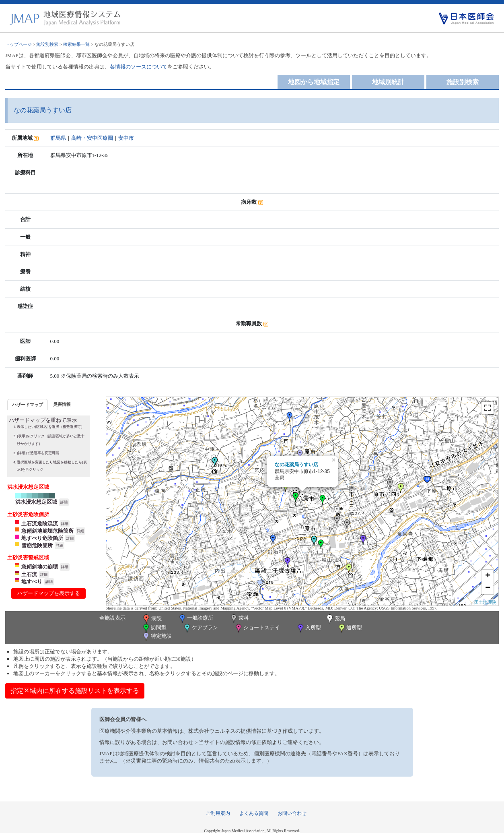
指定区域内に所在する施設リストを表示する (75, 691)
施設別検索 (47, 44)
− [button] (488, 588)
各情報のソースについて (139, 67)
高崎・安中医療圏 (92, 138)
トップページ (19, 44)
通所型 (350, 628)
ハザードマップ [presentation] (28, 405)
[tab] (28, 404)
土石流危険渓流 (40, 524)
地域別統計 (388, 82)
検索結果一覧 (76, 44)
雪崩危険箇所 (37, 545)
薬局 (335, 619)
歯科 (239, 619)
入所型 (309, 628)
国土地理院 (485, 602)
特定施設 (157, 637)
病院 (152, 619)
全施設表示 (112, 618)
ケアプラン (200, 628)
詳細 (64, 502)
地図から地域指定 (314, 82)
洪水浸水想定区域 (36, 502)
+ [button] (488, 576)
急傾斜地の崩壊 (40, 567)
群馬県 (58, 138)
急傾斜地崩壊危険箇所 (47, 531)
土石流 (29, 574)
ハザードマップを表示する (49, 593)
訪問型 (154, 628)
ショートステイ (257, 628)
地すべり (32, 582)
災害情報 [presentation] (62, 404)
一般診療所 (195, 619)
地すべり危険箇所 (42, 538)
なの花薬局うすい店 (296, 465)
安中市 (126, 138)
